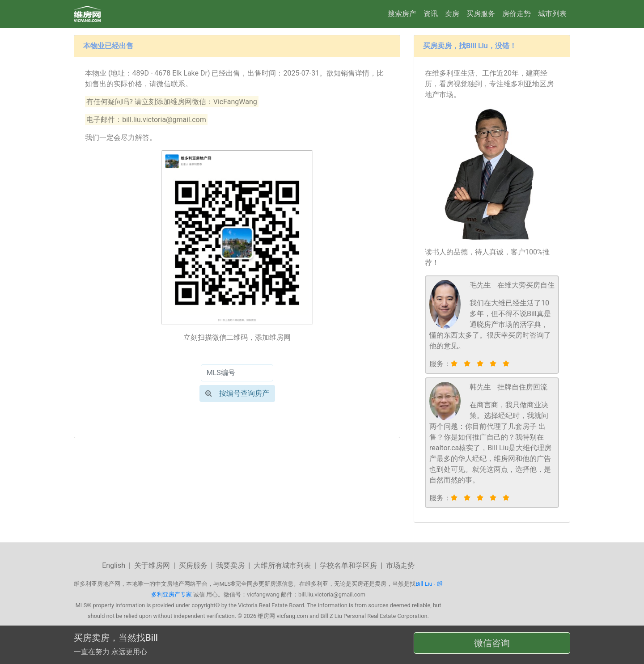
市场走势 (400, 565)
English (114, 565)
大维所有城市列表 (282, 565)
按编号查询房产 (237, 393)
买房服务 (481, 14)
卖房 (452, 14)
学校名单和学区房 (348, 565)
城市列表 (552, 14)
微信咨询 (492, 643)
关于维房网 (152, 565)
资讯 (431, 14)
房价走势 (517, 14)
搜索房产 (402, 14)
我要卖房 (230, 565)
